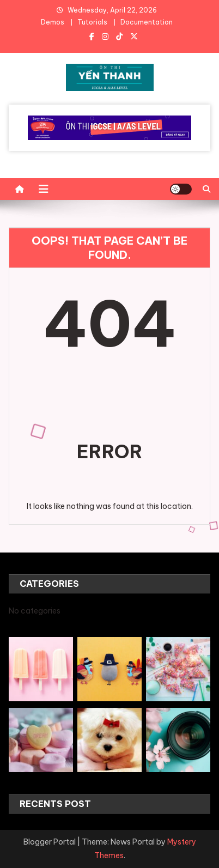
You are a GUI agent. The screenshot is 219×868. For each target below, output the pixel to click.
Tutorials (92, 22)
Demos (53, 22)
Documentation (147, 22)
